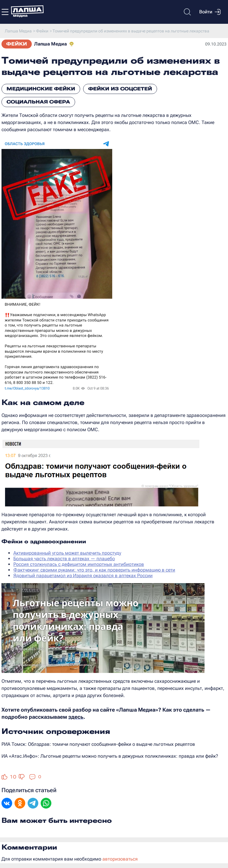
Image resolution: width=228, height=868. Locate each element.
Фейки (17, 44)
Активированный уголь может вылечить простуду (67, 553)
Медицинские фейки (41, 89)
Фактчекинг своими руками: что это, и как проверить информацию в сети (94, 570)
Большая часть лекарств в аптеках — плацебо (64, 559)
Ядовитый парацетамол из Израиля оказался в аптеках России (83, 576)
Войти (210, 12)
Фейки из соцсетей (120, 89)
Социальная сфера (38, 102)
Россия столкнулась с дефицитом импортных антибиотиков (79, 564)
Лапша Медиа (50, 44)
